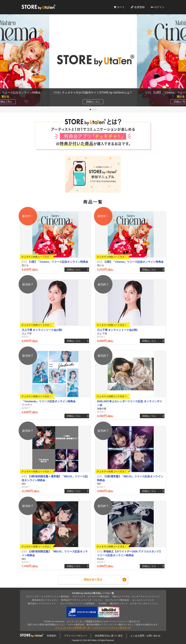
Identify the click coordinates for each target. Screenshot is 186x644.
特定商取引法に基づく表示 (109, 636)
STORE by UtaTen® (38, 7)
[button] (90, 109)
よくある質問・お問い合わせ (145, 636)
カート (121, 7)
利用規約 (52, 636)
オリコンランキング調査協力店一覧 (73, 628)
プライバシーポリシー (76, 636)
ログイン (159, 7)
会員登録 (139, 7)
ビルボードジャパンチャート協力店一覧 (111, 628)
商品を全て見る (93, 580)
